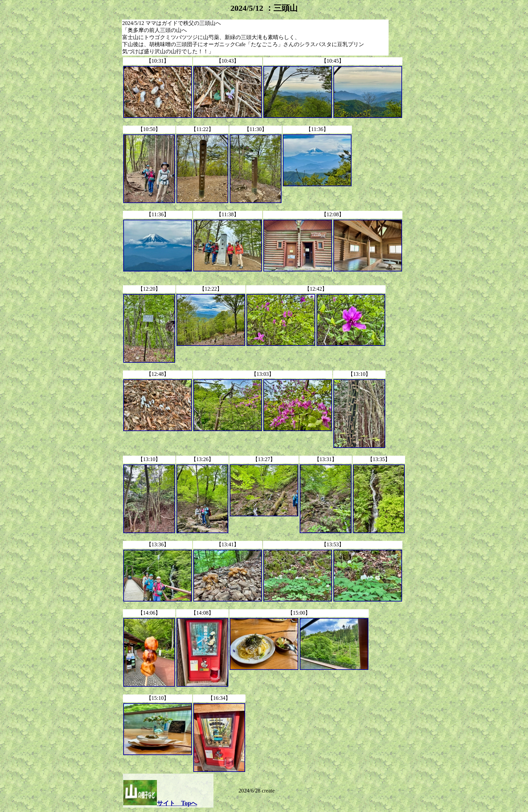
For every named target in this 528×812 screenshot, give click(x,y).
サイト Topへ (177, 803)
